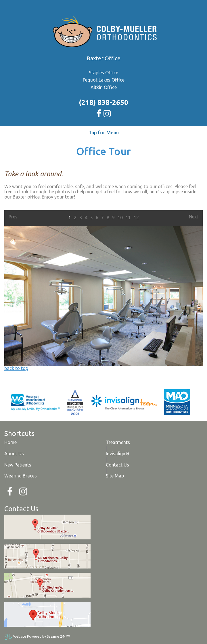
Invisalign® (117, 454)
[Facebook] (10, 492)
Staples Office (103, 73)
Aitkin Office (104, 87)
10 (120, 218)
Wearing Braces (21, 476)
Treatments (118, 442)
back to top (16, 368)
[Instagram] (23, 492)
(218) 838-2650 (103, 102)
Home (10, 442)
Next (194, 217)
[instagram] (107, 112)
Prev (13, 217)
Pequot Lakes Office (104, 80)
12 (136, 218)
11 (128, 218)
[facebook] (99, 112)
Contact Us (117, 465)
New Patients (18, 465)
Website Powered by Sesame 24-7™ (37, 637)
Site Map (115, 476)
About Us (14, 454)
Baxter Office (103, 58)
